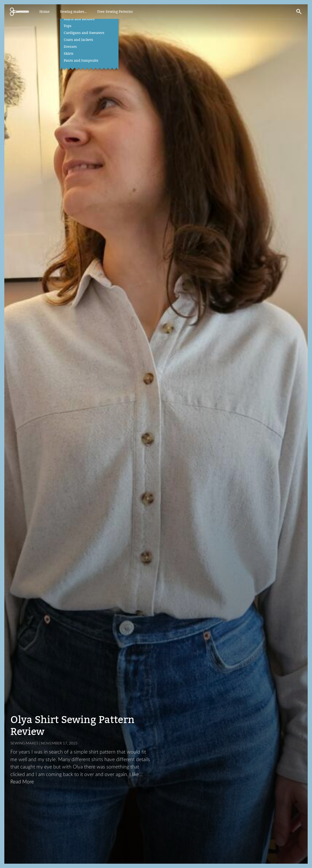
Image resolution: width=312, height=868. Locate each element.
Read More (22, 782)
